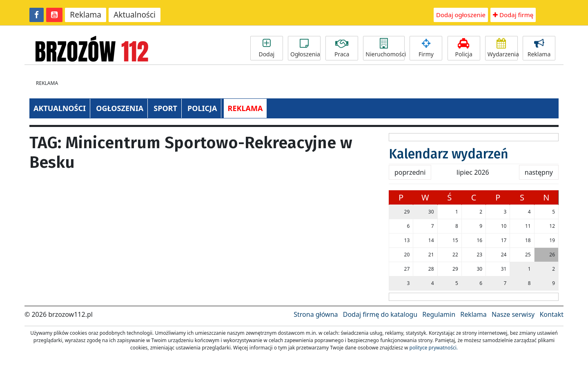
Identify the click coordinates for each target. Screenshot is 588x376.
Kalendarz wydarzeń (449, 154)
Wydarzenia (503, 48)
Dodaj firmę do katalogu (380, 314)
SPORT (165, 108)
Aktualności (135, 15)
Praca (342, 48)
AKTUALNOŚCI (60, 108)
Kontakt (551, 314)
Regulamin (439, 314)
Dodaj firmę (513, 15)
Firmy (426, 48)
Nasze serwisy (513, 314)
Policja (464, 48)
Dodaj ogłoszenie (461, 15)
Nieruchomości (385, 48)
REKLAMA (245, 108)
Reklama (86, 15)
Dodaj (267, 48)
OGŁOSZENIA (120, 108)
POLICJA (202, 108)
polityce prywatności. (434, 348)
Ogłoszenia (305, 48)
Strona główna (316, 314)
